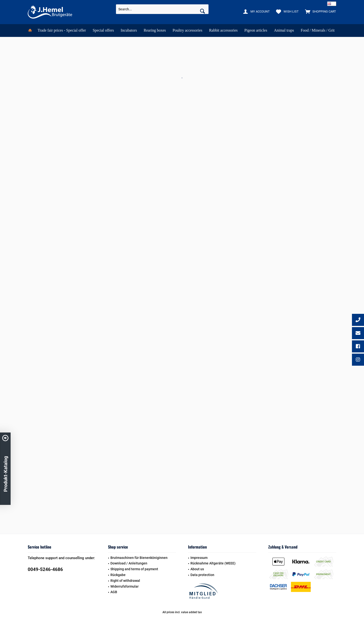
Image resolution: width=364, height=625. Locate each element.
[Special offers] (103, 31)
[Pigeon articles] (256, 31)
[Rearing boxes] (155, 31)
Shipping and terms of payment (134, 569)
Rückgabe (118, 575)
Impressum (199, 558)
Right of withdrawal (125, 581)
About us (197, 569)
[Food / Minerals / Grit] (318, 31)
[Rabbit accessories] (223, 31)
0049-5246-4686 (45, 569)
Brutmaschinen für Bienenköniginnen (139, 558)
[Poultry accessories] (187, 31)
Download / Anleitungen (129, 563)
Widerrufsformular (125, 586)
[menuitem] (319, 11)
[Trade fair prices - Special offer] (62, 31)
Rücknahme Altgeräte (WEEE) (213, 563)
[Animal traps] (284, 31)
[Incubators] (129, 31)
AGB (114, 592)
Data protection (202, 575)
